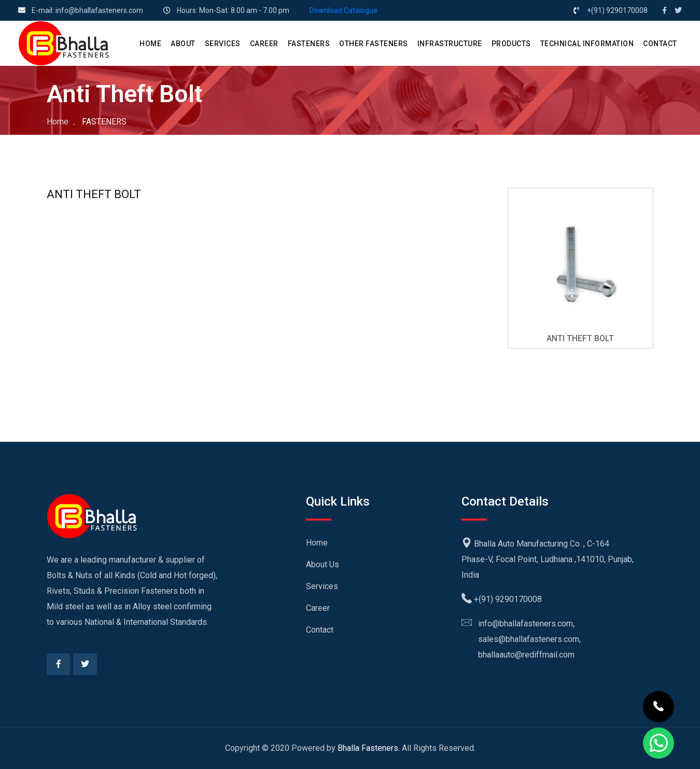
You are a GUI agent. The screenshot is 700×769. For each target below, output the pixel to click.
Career (318, 608)
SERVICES (223, 44)
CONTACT (660, 44)
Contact (320, 630)
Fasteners (309, 44)
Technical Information (587, 44)
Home (58, 122)
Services (322, 586)
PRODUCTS (511, 44)
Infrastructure (450, 44)
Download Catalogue (344, 10)
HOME (150, 44)
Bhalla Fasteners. (369, 748)
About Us (323, 564)
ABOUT (183, 44)
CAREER (264, 44)
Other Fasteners (374, 44)
